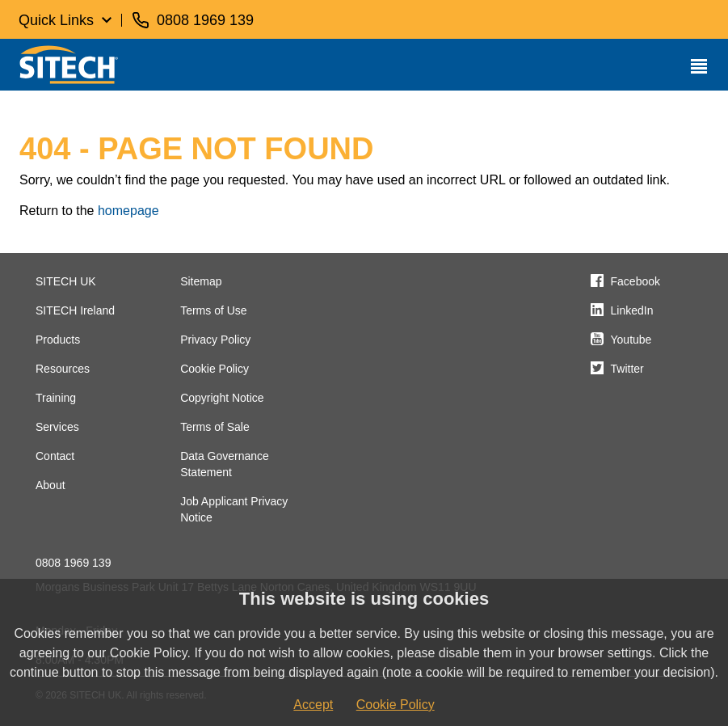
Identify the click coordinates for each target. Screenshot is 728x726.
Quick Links (56, 20)
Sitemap (201, 281)
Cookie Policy (215, 369)
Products (58, 340)
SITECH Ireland (75, 310)
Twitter (627, 369)
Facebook (635, 281)
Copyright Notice (222, 398)
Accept (313, 705)
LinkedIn (632, 310)
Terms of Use (213, 310)
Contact (55, 456)
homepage (128, 211)
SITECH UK (66, 281)
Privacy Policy (215, 340)
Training (56, 398)
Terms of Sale (215, 427)
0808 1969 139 (73, 563)
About (50, 485)
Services (57, 427)
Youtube (631, 340)
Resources (63, 369)
